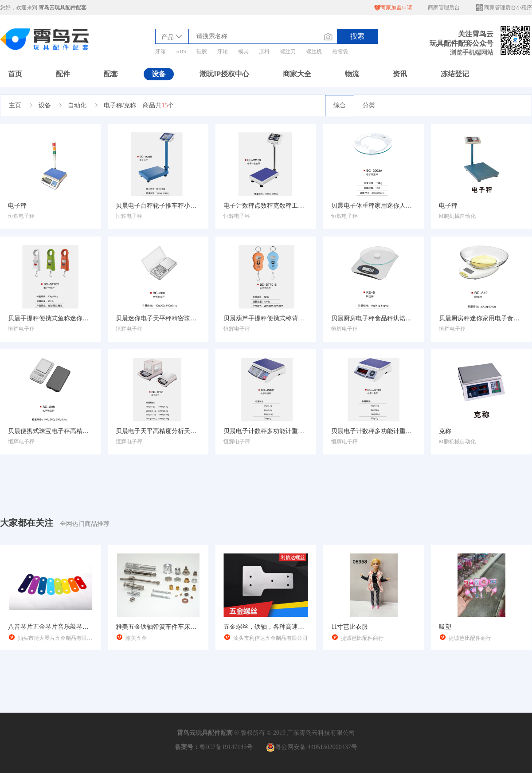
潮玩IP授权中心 (224, 74)
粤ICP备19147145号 (226, 747)
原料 (264, 51)
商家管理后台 (444, 8)
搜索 (357, 36)
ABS (181, 51)
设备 (159, 74)
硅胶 (202, 51)
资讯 (400, 74)
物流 (352, 74)
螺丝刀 (288, 51)
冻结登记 (455, 74)
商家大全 (297, 74)
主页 (15, 105)
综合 (340, 105)
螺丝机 (314, 51)
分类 (369, 105)
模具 (243, 51)
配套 (111, 74)
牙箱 (160, 51)
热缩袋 (340, 51)
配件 (63, 74)
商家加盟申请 (393, 8)
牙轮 (223, 51)
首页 (15, 74)
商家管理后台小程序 (504, 8)
